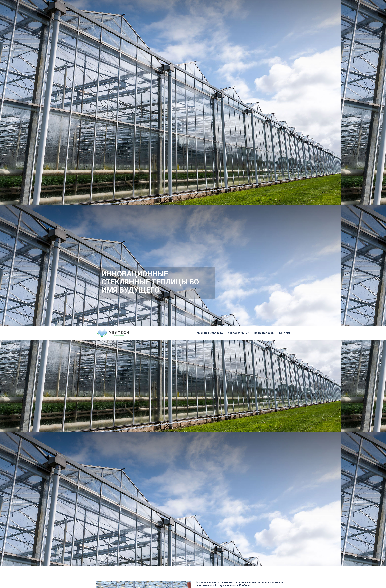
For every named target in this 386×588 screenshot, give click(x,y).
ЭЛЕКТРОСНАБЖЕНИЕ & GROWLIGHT (124, 493)
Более (191, 439)
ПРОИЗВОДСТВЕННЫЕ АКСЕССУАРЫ (189, 493)
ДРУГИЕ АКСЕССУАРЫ (255, 493)
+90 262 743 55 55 (181, 520)
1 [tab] (356, 288)
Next (379, 11)
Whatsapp (209, 520)
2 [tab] (365, 288)
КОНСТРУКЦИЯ (116, 468)
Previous (7, 11)
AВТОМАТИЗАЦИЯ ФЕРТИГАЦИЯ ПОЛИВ (188, 468)
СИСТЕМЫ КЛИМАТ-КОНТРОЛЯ (253, 468)
